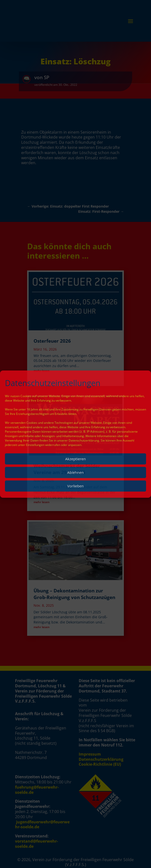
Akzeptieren (75, 459)
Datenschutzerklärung (84, 440)
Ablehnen (76, 472)
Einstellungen (35, 445)
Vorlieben (76, 486)
